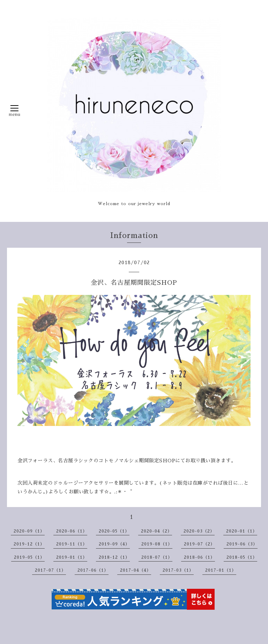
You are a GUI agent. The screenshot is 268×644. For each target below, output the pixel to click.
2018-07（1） (157, 557)
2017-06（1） (93, 570)
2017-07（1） (50, 570)
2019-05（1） (29, 557)
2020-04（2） (157, 531)
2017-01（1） (221, 570)
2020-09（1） (29, 531)
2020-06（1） (72, 531)
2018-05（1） (242, 557)
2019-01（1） (72, 557)
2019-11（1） (72, 544)
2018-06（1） (199, 557)
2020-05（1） (114, 531)
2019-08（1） (157, 544)
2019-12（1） (29, 544)
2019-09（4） (114, 544)
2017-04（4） (136, 570)
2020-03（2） (199, 531)
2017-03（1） (178, 570)
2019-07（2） (199, 544)
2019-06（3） (242, 544)
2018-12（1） (114, 557)
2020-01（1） (242, 531)
